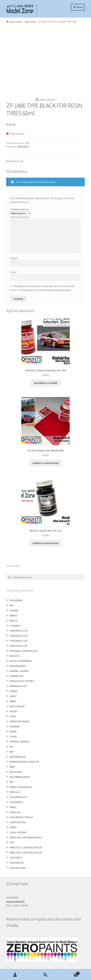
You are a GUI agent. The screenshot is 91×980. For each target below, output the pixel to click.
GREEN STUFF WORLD (20, 702)
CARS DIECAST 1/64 (18, 626)
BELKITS (14, 601)
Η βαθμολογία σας (20, 190)
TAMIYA (13, 808)
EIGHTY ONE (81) (17, 687)
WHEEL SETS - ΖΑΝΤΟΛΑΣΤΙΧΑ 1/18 (26, 828)
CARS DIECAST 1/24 (18, 616)
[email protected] (15, 882)
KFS (11, 727)
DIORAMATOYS (16, 657)
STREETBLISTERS (18, 803)
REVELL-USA (15, 793)
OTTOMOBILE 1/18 (18, 777)
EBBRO (13, 682)
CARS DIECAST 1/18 (18, 611)
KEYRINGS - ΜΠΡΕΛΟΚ (20, 722)
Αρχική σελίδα (16, 22)
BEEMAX (13, 596)
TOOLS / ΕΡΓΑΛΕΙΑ (18, 813)
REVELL (13, 788)
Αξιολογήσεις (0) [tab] (15, 142)
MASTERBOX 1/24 (18, 737)
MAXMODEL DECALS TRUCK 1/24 (24, 742)
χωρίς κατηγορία (18, 848)
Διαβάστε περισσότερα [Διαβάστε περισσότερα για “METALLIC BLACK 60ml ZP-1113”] (45, 524)
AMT (12, 586)
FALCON (13, 692)
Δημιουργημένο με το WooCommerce (26, 963)
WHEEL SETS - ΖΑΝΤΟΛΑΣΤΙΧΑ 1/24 (26, 833)
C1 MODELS (15, 606)
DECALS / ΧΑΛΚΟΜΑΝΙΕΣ (21, 641)
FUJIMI (13, 697)
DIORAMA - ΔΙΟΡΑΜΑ (19, 651)
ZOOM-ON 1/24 (17, 843)
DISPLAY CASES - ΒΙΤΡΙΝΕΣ (22, 661)
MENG (12, 747)
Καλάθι (70, 973)
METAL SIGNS (16, 752)
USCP (12, 823)
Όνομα (15, 239)
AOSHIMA (14, 591)
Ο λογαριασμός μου (15, 975)
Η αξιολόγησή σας (20, 198)
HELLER (13, 712)
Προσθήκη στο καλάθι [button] (45, 363)
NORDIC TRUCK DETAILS (21, 767)
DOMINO (14, 672)
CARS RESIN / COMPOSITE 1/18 (24, 631)
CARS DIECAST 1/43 (18, 621)
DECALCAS (14, 636)
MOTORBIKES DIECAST (20, 757)
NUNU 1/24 (15, 772)
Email (14, 253)
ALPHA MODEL (16, 581)
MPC (12, 762)
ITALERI (13, 717)
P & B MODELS (16, 783)
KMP (12, 732)
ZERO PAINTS (30, 22)
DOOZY (13, 677)
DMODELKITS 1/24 (18, 667)
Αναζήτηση (46, 975)
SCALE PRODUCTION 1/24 (21, 798)
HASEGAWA (15, 707)
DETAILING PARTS (18, 646)
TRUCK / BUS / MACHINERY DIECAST (26, 818)
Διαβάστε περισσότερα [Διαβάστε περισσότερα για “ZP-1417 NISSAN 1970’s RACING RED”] (45, 444)
